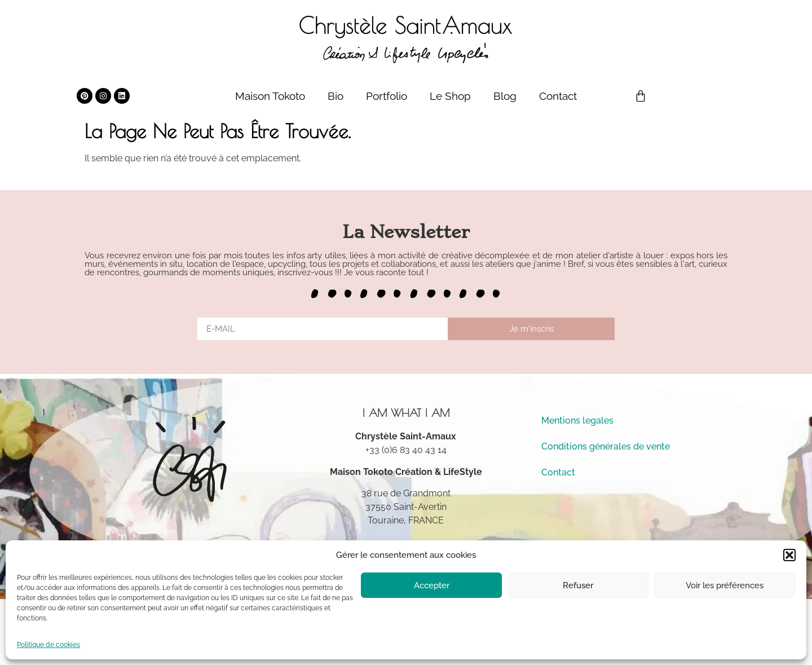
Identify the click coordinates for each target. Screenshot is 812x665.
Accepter (432, 585)
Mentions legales (577, 420)
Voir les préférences (725, 585)
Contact (558, 96)
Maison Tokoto (270, 96)
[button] (789, 555)
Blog (505, 96)
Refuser (578, 585)
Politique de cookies (48, 645)
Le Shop (450, 96)
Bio (336, 96)
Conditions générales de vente (606, 446)
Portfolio (387, 96)
